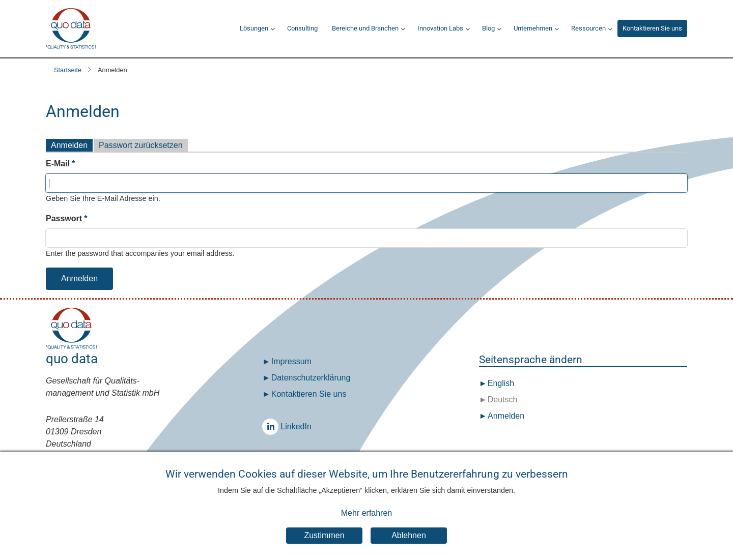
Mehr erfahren (367, 522)
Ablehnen (409, 545)
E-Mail (58, 164)
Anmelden (69, 145)
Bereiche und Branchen (365, 28)
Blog (488, 28)
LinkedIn (273, 426)
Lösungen (254, 28)
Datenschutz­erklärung (311, 378)
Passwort (64, 218)
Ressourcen (588, 28)
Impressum (291, 361)
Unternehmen (533, 28)
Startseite (68, 70)
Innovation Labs (440, 28)
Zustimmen (324, 545)
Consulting (302, 28)
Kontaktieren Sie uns (652, 28)
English (500, 383)
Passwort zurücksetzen (141, 145)
